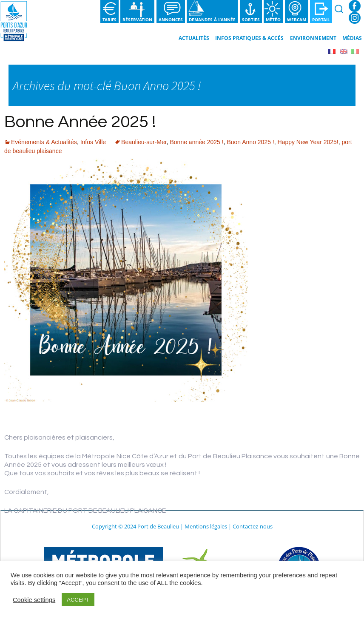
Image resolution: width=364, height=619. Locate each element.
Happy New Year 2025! (308, 142)
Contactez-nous (253, 526)
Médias (352, 38)
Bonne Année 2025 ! (80, 122)
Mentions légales (206, 526)
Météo (273, 20)
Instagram (355, 18)
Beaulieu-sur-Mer (144, 142)
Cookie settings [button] (34, 600)
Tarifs (109, 20)
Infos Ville (93, 142)
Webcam (297, 20)
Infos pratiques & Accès (249, 38)
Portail (321, 20)
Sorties (251, 20)
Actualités (194, 38)
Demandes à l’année (212, 20)
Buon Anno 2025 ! (250, 142)
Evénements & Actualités (44, 142)
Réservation (137, 20)
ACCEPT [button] (78, 600)
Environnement (313, 38)
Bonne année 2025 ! (197, 142)
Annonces (171, 20)
